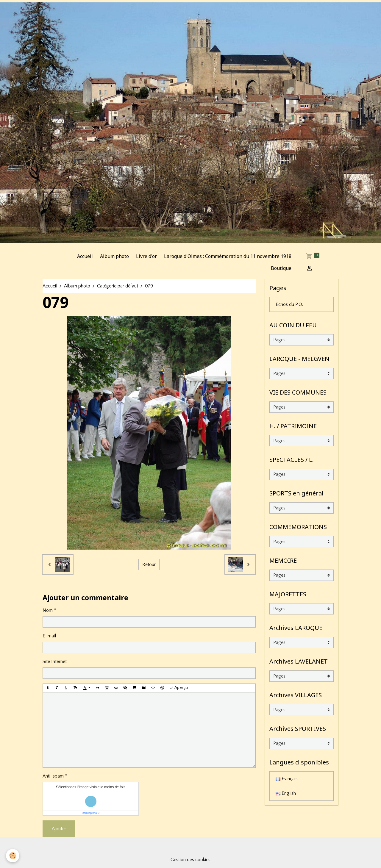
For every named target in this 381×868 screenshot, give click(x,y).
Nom (48, 610)
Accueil (85, 256)
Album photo (114, 256)
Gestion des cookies (190, 860)
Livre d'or (146, 256)
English (286, 793)
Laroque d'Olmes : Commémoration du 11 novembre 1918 (228, 256)
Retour (149, 564)
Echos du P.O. (289, 304)
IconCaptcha (89, 813)
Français (287, 779)
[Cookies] (13, 856)
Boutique (281, 268)
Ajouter (59, 829)
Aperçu (179, 688)
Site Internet (55, 661)
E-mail (49, 636)
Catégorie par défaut (118, 286)
